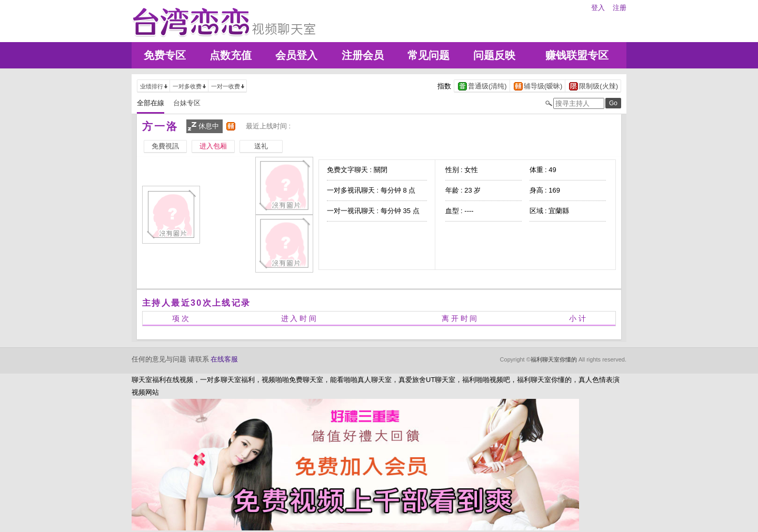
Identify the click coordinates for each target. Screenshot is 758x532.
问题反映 (494, 55)
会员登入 (296, 55)
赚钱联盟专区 (577, 55)
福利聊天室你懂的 (554, 359)
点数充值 (231, 55)
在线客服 (224, 359)
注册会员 (363, 55)
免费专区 (165, 55)
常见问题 (428, 55)
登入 (598, 8)
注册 (620, 8)
